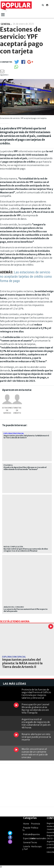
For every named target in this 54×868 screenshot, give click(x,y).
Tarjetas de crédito (17, 410)
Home (26, 824)
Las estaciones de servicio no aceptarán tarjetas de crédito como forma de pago (26, 277)
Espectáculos (29, 838)
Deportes (35, 834)
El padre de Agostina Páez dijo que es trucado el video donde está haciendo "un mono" (25, 468)
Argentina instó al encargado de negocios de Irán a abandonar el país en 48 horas (36, 723)
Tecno (34, 842)
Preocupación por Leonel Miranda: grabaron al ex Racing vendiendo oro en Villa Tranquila (35, 709)
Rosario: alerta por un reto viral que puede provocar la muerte (36, 737)
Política (35, 828)
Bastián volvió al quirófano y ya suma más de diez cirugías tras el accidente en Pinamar (26, 550)
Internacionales (39, 838)
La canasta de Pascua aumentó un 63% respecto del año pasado (25, 610)
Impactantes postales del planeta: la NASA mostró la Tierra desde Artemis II (26, 437)
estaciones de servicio (7, 410)
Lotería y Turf (26, 848)
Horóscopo (36, 847)
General (27, 842)
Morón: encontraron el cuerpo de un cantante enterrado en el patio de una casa (35, 753)
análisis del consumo (14, 607)
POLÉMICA (8, 465)
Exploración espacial (14, 433)
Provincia (35, 824)
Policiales (28, 834)
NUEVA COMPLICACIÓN (13, 547)
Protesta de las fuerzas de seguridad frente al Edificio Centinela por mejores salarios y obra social (36, 694)
